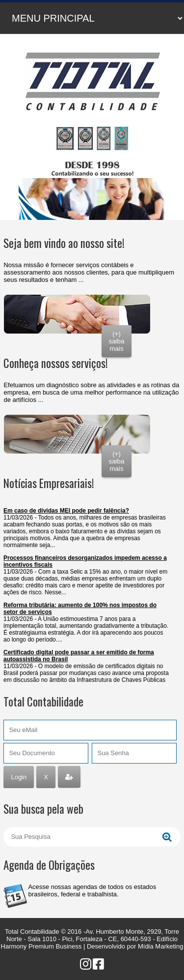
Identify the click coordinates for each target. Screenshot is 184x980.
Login (19, 777)
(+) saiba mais (117, 341)
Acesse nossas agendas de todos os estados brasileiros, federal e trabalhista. (92, 890)
